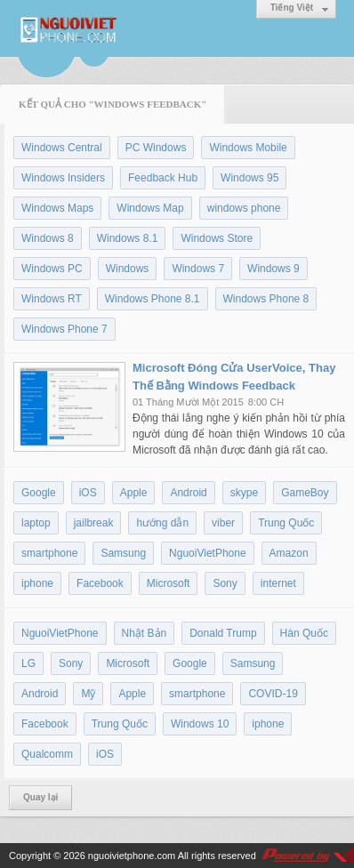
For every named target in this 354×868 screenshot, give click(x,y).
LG (28, 663)
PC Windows (156, 148)
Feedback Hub (163, 178)
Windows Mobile (248, 148)
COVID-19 (273, 694)
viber (223, 523)
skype (244, 493)
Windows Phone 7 (64, 329)
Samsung (123, 553)
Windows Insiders (63, 178)
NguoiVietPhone (208, 553)
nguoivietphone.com (132, 856)
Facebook (100, 583)
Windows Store (217, 238)
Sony (225, 583)
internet (278, 583)
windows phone (244, 208)
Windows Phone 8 (266, 299)
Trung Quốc (286, 523)
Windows (128, 269)
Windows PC (52, 269)
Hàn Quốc (304, 633)
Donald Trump (223, 633)
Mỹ (88, 694)
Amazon (289, 553)
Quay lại (40, 797)
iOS (88, 493)
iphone (37, 583)
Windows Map (150, 208)
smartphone (49, 553)
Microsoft (169, 583)
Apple (134, 493)
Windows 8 (48, 238)
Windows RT (52, 299)
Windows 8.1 (128, 238)
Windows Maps (57, 208)
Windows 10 (200, 724)
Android (188, 493)
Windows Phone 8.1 (153, 299)
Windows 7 (198, 269)
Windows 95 (249, 178)
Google (39, 493)
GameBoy (305, 493)
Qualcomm (47, 754)
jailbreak (94, 523)
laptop (36, 523)
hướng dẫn (162, 523)
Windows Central (62, 148)
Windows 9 (274, 269)
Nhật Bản (145, 633)
